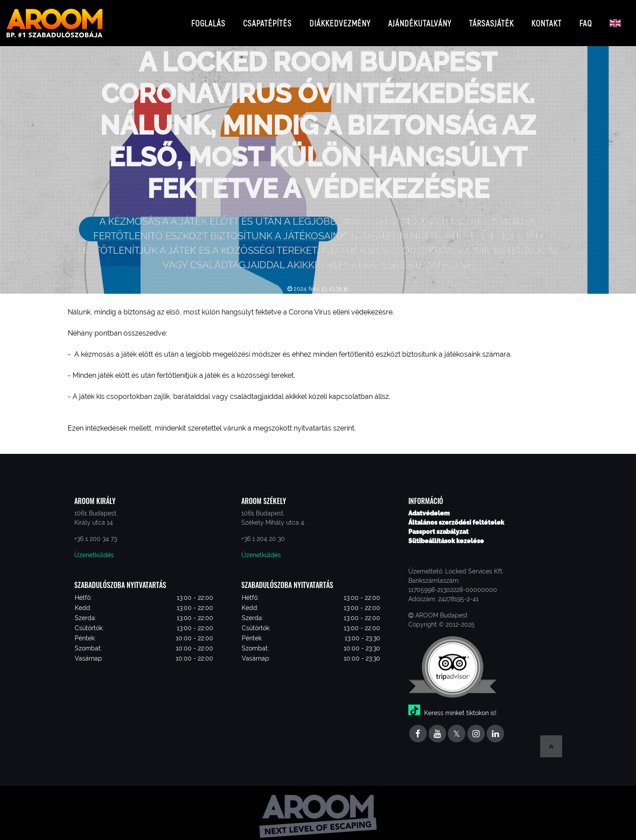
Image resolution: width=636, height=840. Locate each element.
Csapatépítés (267, 20)
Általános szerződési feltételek (456, 516)
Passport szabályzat (438, 525)
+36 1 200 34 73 (96, 532)
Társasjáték (491, 20)
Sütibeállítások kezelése (446, 534)
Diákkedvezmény (340, 20)
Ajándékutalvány (420, 20)
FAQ (586, 20)
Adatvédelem (429, 507)
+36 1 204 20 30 (263, 532)
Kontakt (547, 20)
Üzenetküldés (94, 548)
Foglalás (208, 20)
